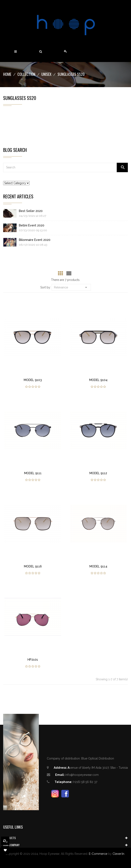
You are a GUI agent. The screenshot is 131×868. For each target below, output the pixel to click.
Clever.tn (118, 854)
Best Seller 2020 (31, 211)
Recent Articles (18, 196)
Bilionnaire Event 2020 (35, 240)
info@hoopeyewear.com (82, 775)
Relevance (71, 287)
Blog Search (15, 150)
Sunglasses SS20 (20, 98)
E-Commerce (98, 854)
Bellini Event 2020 (32, 225)
